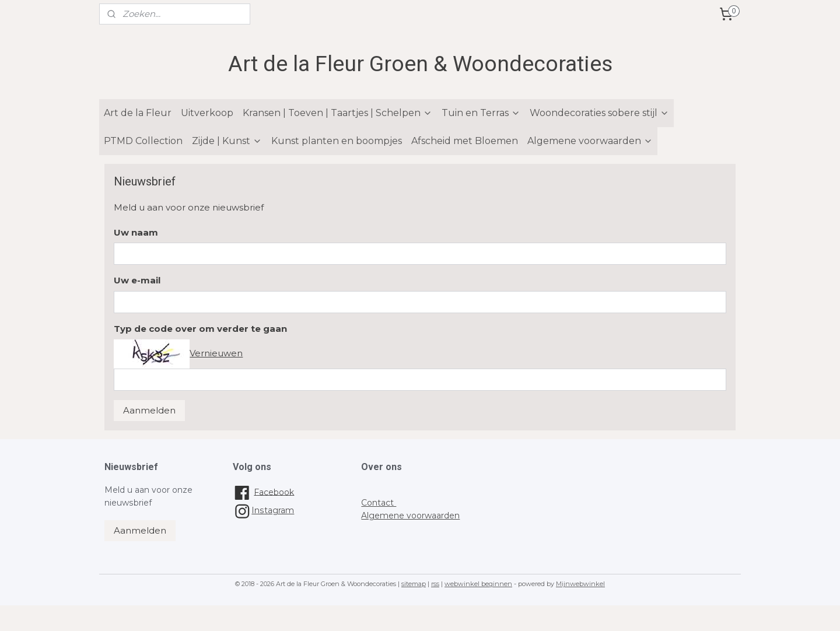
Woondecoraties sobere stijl (599, 113)
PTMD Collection (143, 141)
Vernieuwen (216, 353)
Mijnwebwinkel (580, 584)
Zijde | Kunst (227, 141)
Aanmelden (149, 410)
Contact (379, 503)
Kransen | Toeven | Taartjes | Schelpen (337, 113)
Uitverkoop (207, 113)
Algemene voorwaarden (590, 141)
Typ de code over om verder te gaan (200, 329)
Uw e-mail (137, 280)
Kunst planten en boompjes (337, 141)
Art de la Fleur (138, 113)
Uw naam (136, 232)
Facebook (274, 492)
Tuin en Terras (481, 113)
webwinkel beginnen (478, 584)
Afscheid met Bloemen (465, 141)
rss (435, 584)
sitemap (414, 584)
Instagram (263, 510)
